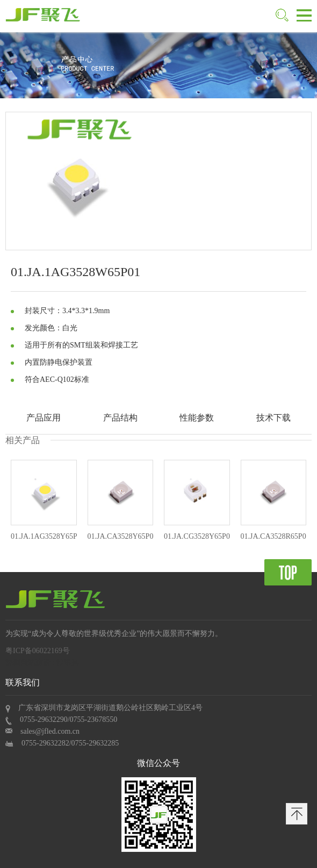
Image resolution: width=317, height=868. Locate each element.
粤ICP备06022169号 (38, 651)
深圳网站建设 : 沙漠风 (42, 663)
